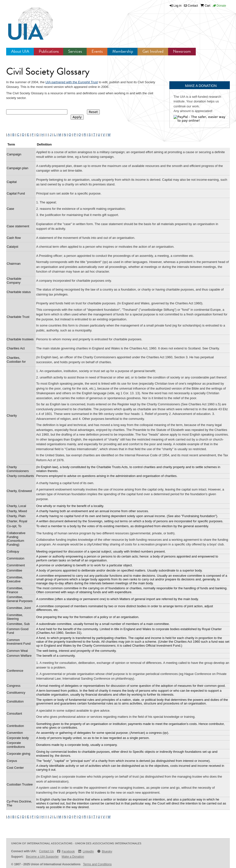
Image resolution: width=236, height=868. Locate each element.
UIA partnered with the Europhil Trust (72, 82)
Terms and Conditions (97, 864)
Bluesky (104, 851)
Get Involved (153, 51)
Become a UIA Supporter (42, 857)
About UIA (20, 51)
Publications (49, 51)
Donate (219, 6)
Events (97, 51)
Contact (191, 6)
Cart (205, 6)
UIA (25, 21)
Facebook (66, 851)
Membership (123, 51)
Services (75, 51)
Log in (178, 6)
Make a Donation (73, 857)
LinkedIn (86, 851)
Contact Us (46, 851)
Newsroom (182, 51)
